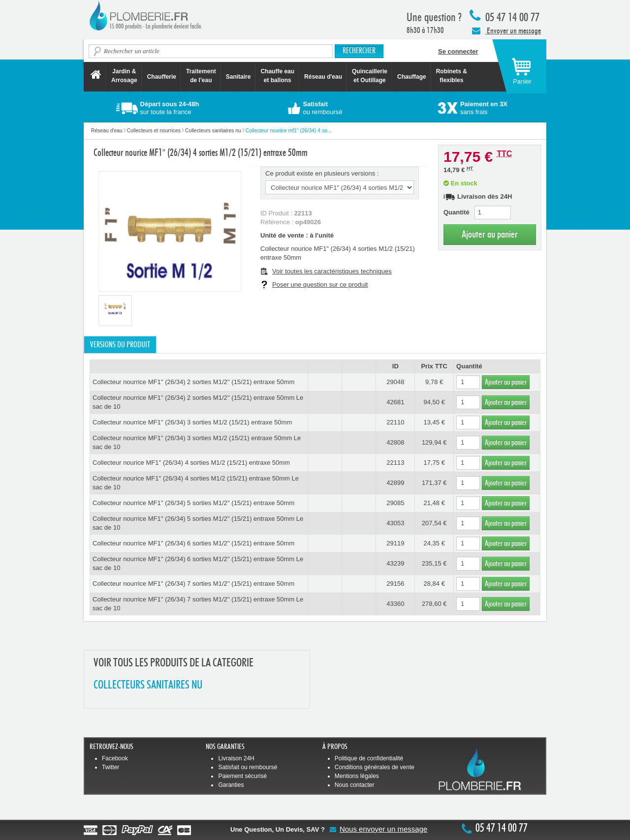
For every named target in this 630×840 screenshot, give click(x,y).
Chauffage (412, 77)
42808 (395, 442)
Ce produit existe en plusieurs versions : (322, 173)
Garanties (231, 785)
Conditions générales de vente (375, 767)
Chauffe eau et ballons (277, 76)
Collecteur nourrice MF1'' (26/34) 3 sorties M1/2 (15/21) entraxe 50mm (192, 422)
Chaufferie (162, 77)
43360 (395, 604)
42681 (395, 402)
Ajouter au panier (490, 234)
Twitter (110, 767)
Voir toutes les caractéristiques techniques (332, 271)
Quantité (457, 212)
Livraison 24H (236, 758)
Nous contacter (355, 785)
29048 (395, 382)
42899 (395, 483)
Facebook (115, 758)
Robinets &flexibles (452, 76)
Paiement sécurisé (242, 776)
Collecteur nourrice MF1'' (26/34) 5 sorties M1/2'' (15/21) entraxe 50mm (193, 503)
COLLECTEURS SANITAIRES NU (148, 685)
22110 (395, 422)
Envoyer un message (506, 30)
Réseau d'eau (323, 77)
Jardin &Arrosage (124, 76)
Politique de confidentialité (369, 758)
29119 (395, 543)
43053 (395, 523)
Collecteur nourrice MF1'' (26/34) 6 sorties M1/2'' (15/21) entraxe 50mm (193, 543)
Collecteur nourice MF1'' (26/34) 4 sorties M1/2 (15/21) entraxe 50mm (191, 463)
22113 (395, 463)
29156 (395, 584)
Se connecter (458, 51)
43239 (395, 563)
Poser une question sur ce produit (320, 285)
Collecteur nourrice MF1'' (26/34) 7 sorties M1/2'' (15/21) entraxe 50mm (193, 584)
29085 (395, 503)
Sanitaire (238, 77)
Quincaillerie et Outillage (370, 76)
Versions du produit (120, 345)
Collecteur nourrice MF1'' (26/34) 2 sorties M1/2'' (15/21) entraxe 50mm (193, 382)
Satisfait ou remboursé (248, 767)
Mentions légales (357, 776)
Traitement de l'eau (201, 76)
